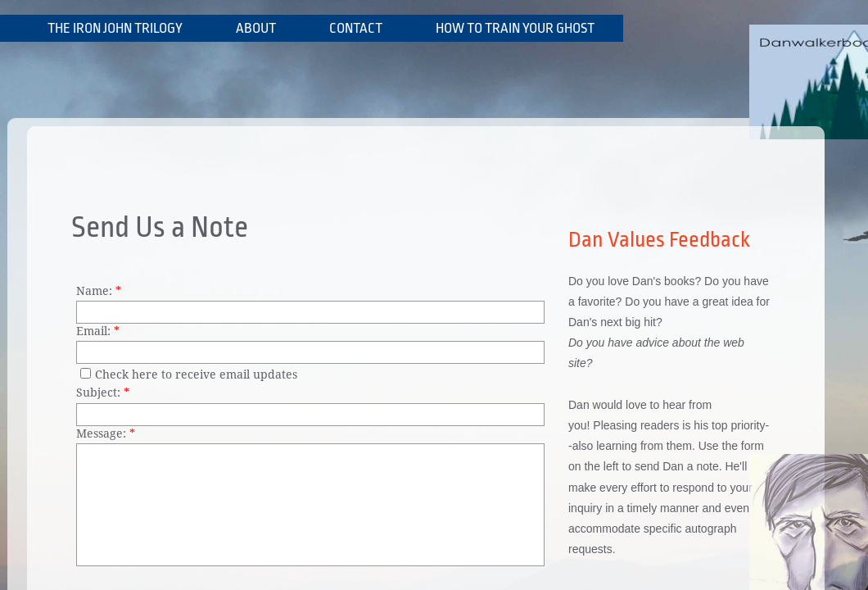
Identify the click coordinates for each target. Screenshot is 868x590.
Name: (99, 291)
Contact (356, 28)
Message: (106, 433)
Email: (98, 331)
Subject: (103, 393)
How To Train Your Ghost (515, 28)
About (256, 28)
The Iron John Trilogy (115, 28)
